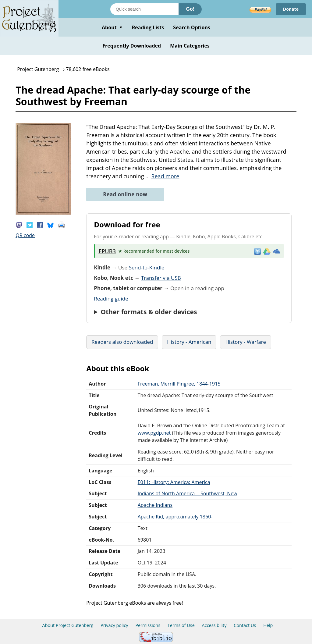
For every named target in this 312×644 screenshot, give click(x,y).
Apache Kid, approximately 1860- (175, 517)
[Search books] (144, 9)
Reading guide (111, 299)
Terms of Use (181, 625)
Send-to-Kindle (147, 267)
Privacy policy (114, 625)
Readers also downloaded (122, 342)
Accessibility (214, 625)
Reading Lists (148, 27)
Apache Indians (155, 505)
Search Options (192, 27)
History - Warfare (246, 342)
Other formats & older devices (149, 312)
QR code (25, 235)
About (112, 27)
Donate (291, 9)
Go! (190, 9)
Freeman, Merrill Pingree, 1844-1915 (179, 384)
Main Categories (190, 46)
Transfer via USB (161, 278)
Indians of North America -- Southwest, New (188, 493)
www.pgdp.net (154, 433)
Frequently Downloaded (132, 46)
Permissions (148, 625)
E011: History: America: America (174, 482)
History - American (189, 342)
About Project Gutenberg (68, 625)
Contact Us (245, 625)
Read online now (125, 194)
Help (268, 625)
